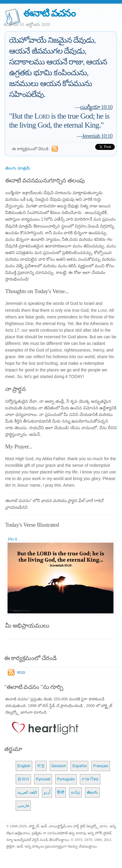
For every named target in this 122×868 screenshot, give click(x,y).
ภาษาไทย (90, 779)
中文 (41, 766)
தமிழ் (75, 792)
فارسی (23, 806)
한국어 (23, 779)
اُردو (47, 792)
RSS (21, 673)
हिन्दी (61, 792)
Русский (43, 779)
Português (66, 779)
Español (79, 766)
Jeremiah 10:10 (97, 136)
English (24, 766)
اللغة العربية (27, 792)
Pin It (13, 539)
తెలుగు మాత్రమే (18, 168)
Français (101, 766)
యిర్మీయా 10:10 (96, 107)
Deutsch (59, 766)
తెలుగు (92, 792)
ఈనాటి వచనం (49, 13)
